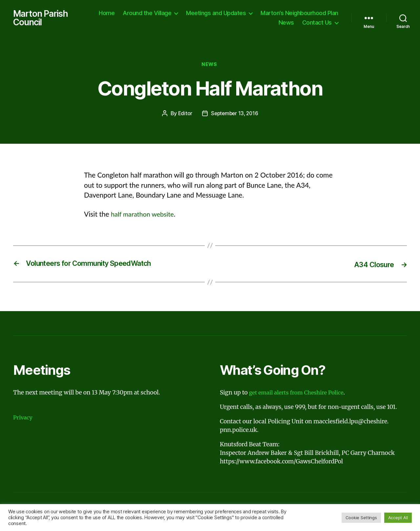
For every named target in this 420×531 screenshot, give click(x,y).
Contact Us (317, 23)
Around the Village (233, 13)
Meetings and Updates (302, 13)
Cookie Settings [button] (361, 518)
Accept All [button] (398, 518)
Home (193, 13)
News (286, 23)
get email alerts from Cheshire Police (299, 394)
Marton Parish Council (42, 18)
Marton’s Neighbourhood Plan (231, 23)
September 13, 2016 (235, 115)
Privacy (23, 419)
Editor (184, 115)
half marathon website (145, 215)
